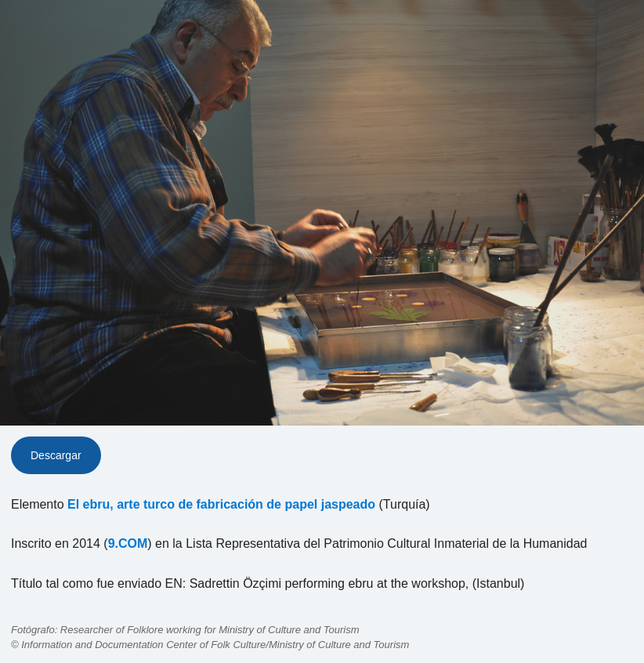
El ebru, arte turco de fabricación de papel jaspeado (221, 504)
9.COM (128, 543)
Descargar (56, 455)
